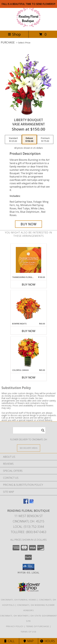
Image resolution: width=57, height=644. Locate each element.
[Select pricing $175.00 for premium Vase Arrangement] (45, 140)
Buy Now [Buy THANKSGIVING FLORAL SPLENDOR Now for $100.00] (29, 284)
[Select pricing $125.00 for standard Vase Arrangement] (13, 140)
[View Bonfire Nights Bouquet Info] (28, 306)
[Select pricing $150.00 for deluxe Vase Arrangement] (29, 140)
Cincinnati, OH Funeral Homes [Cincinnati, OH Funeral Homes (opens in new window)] (19, 600)
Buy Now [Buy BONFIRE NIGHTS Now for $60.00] (29, 331)
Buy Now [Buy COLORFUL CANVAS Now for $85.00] (29, 377)
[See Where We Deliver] (29, 448)
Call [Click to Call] (9, 641)
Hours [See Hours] (47, 641)
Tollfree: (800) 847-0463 (28, 532)
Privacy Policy (15, 626)
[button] (28, 567)
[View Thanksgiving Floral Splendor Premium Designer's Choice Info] (28, 260)
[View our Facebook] (26, 503)
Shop (14, 34)
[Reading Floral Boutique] (28, 26)
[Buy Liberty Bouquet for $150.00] (29, 224)
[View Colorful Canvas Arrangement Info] (28, 353)
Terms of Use (29, 632)
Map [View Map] (29, 641)
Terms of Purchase (38, 626)
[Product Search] (29, 430)
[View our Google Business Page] (31, 503)
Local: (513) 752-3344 (29, 527)
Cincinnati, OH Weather (14, 616)
